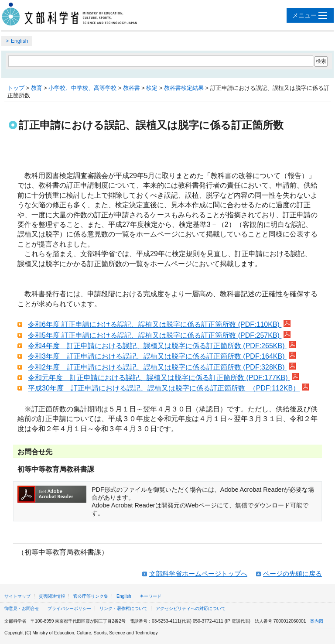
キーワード (150, 596)
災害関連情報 (52, 596)
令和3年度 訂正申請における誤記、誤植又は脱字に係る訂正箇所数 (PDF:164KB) (162, 356)
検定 (152, 88)
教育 (37, 88)
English (19, 41)
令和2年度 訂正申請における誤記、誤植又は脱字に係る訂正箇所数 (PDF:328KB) (162, 367)
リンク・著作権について (123, 608)
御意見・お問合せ (22, 608)
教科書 (132, 88)
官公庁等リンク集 (91, 596)
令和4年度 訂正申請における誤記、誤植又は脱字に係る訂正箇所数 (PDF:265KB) (162, 346)
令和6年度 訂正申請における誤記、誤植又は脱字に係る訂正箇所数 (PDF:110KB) (159, 324)
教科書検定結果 (184, 88)
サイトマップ (17, 596)
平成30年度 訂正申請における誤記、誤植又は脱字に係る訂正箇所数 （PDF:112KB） (168, 388)
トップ (16, 88)
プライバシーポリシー (69, 608)
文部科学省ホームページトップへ (198, 574)
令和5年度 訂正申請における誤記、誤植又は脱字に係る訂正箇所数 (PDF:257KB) (159, 335)
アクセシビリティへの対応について (191, 608)
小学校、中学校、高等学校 (82, 88)
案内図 (317, 621)
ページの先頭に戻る (292, 574)
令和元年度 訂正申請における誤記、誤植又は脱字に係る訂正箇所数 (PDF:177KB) (163, 378)
